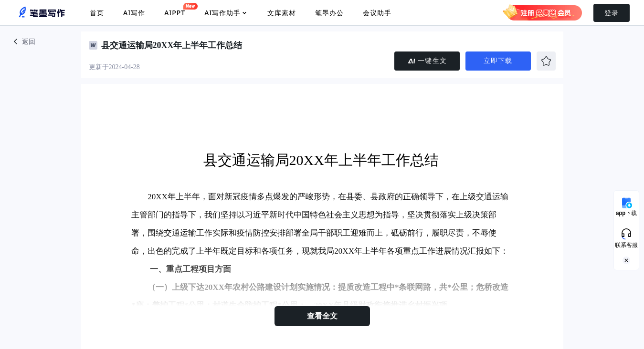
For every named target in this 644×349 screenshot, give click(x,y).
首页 (97, 13)
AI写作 (134, 13)
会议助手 (377, 13)
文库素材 (282, 13)
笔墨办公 (329, 13)
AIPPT (175, 10)
